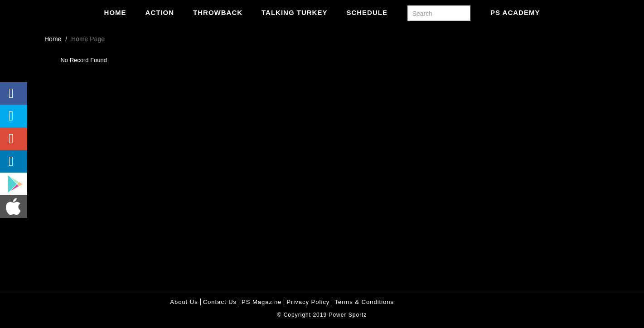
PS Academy (515, 12)
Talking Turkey (294, 12)
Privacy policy (308, 302)
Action (160, 12)
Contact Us (220, 302)
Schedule (367, 12)
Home (115, 12)
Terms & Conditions (364, 302)
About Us (184, 302)
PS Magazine (261, 302)
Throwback (218, 12)
